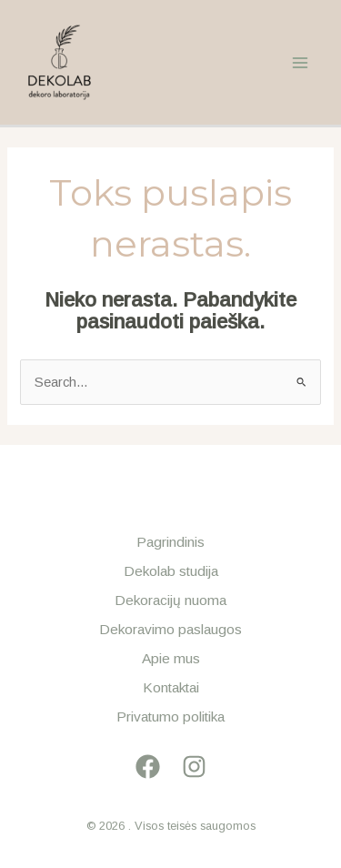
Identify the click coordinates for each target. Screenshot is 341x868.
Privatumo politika (170, 717)
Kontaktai (171, 687)
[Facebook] (148, 767)
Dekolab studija (171, 571)
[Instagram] (194, 767)
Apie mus (171, 658)
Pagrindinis (170, 542)
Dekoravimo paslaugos (170, 629)
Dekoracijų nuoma (170, 600)
